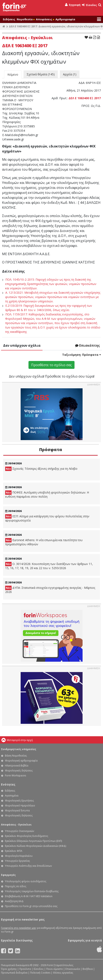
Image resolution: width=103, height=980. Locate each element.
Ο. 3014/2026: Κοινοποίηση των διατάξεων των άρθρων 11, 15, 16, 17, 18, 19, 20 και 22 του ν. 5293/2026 (49, 566)
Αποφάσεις (45, 19)
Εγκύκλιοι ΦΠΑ (14, 851)
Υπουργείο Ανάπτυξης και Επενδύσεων (28, 866)
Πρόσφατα (51, 450)
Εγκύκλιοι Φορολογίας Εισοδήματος (27, 836)
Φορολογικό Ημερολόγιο (20, 806)
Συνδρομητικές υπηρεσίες (19, 749)
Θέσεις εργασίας (63, 973)
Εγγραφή (73, 5)
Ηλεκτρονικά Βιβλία (17, 766)
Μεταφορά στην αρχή (20, 740)
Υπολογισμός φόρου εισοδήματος (26, 881)
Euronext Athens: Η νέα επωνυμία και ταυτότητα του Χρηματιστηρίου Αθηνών (44, 542)
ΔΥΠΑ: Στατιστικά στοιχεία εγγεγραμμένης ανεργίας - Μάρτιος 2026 (50, 590)
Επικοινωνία (73, 969)
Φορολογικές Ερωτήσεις (19, 801)
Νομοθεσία (26, 19)
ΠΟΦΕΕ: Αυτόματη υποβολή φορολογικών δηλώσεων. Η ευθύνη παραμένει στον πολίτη (47, 494)
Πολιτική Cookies (40, 973)
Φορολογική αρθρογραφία (21, 761)
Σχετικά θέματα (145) (41, 74)
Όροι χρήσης (9, 969)
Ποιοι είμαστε (54, 969)
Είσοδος (89, 5)
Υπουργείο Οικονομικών (20, 831)
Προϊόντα (25, 969)
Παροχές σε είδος (16, 886)
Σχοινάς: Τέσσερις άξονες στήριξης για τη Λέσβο (41, 469)
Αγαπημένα (12, 796)
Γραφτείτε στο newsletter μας (19, 928)
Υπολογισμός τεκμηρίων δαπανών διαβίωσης (32, 891)
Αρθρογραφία (65, 19)
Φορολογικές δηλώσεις (19, 771)
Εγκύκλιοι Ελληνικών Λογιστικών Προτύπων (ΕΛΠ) (33, 841)
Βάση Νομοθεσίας (16, 756)
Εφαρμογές (8, 875)
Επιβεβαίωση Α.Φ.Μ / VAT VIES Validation (29, 896)
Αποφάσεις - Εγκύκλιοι (16, 825)
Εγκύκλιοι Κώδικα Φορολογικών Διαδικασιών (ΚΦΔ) (36, 846)
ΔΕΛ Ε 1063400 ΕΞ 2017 (85, 98)
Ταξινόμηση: (82, 355)
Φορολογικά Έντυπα (17, 810)
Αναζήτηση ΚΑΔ (14, 901)
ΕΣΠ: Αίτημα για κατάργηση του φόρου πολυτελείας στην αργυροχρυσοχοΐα (47, 518)
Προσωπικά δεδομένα (14, 973)
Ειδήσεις (9, 19)
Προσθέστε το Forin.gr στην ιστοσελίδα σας (31, 906)
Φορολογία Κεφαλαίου (19, 856)
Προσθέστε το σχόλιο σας (51, 365)
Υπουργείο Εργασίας (17, 861)
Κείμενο (13, 74)
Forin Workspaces (15, 775)
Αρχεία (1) (70, 74)
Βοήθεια (88, 969)
